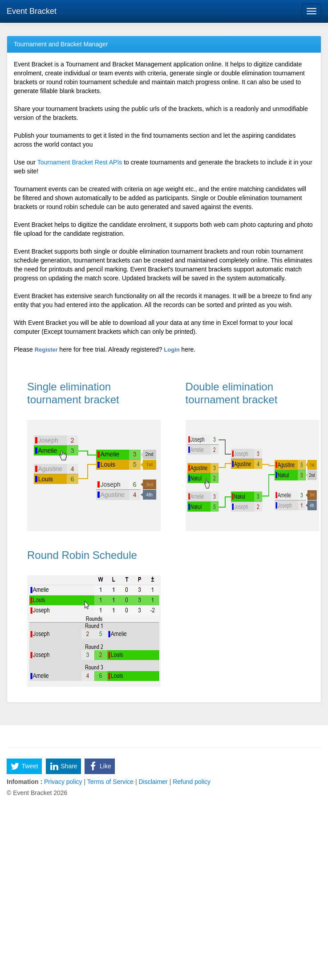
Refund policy (191, 782)
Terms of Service (110, 782)
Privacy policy (63, 782)
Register (47, 350)
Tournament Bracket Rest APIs (80, 162)
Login (172, 350)
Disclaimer (153, 782)
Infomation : (24, 782)
